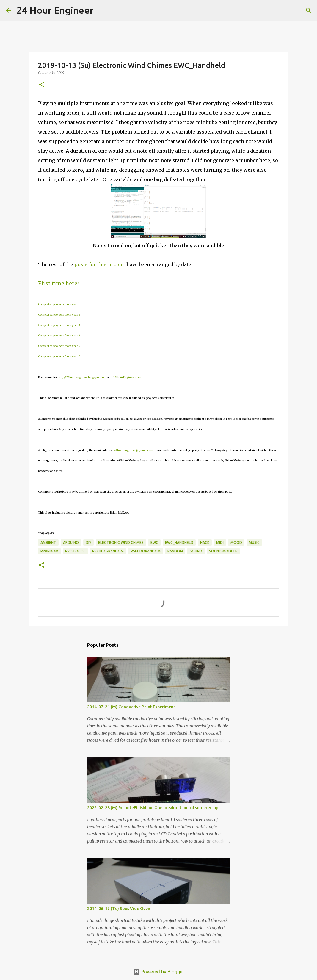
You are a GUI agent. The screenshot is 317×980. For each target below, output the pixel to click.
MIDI (220, 543)
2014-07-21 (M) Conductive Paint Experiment (131, 707)
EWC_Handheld (179, 543)
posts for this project (100, 264)
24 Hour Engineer (55, 10)
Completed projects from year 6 (59, 356)
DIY (88, 543)
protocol (75, 551)
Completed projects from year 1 (59, 304)
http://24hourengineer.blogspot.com (82, 377)
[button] (42, 85)
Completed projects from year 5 (59, 346)
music (254, 543)
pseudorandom (146, 551)
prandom (49, 551)
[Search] (102, 10)
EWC (154, 543)
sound (196, 551)
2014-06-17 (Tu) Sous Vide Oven (119, 909)
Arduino (71, 543)
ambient (48, 543)
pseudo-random (108, 551)
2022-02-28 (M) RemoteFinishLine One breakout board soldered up (153, 808)
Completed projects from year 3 (59, 325)
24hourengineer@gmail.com (134, 450)
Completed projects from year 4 (59, 335)
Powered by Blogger (158, 972)
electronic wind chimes (121, 543)
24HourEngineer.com (127, 377)
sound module (223, 551)
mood (236, 543)
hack (205, 543)
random (175, 551)
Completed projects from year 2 (59, 315)
